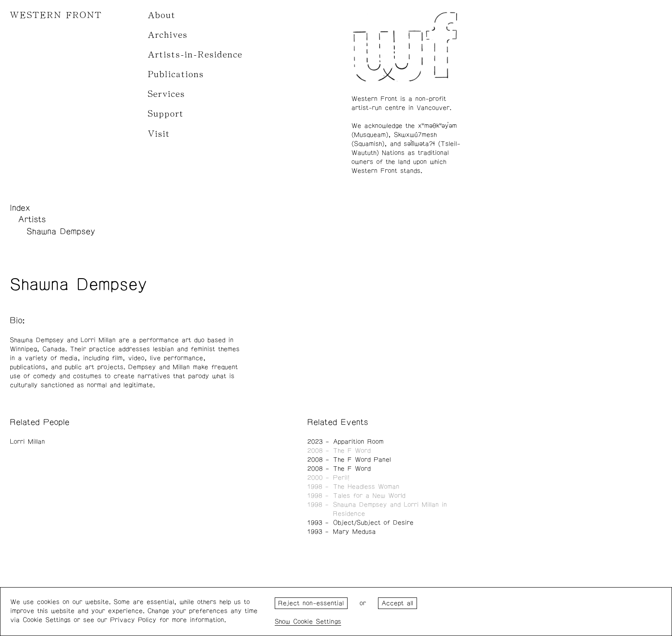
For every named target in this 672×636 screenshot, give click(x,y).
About (162, 15)
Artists (32, 219)
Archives (168, 35)
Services (166, 94)
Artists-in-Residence (195, 55)
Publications (176, 74)
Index (20, 208)
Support (166, 114)
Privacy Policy (133, 620)
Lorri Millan (27, 442)
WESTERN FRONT (56, 15)
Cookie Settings (317, 622)
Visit (159, 134)
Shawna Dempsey (61, 231)
